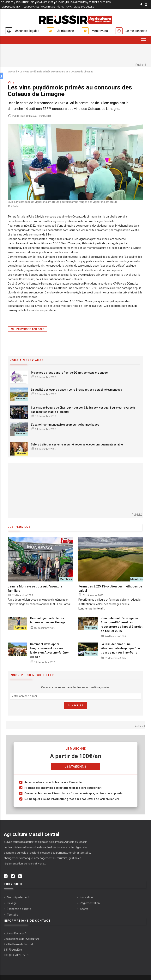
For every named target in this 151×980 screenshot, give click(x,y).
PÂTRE (60, 7)
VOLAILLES (88, 7)
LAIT (20, 7)
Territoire (13, 915)
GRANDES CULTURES (100, 2)
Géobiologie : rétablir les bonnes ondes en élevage (48, 620)
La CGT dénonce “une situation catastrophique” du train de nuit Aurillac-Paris (120, 648)
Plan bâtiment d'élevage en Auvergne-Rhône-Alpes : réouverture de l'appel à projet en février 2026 (122, 625)
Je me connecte (136, 31)
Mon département (18, 897)
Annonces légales (27, 31)
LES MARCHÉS (31, 7)
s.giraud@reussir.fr (15, 933)
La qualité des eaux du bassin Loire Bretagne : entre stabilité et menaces (76, 390)
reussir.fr (7, 2)
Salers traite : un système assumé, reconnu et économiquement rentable (77, 445)
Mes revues (100, 31)
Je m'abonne (65, 31)
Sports (84, 909)
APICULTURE (22, 2)
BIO (33, 2)
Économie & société (19, 909)
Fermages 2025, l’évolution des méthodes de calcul (110, 589)
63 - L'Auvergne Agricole (27, 329)
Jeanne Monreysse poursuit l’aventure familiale (35, 589)
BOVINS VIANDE (45, 2)
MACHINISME (48, 7)
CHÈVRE (60, 2)
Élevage (12, 903)
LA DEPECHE (9, 7)
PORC (69, 7)
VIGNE (77, 7)
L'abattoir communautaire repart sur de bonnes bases (65, 425)
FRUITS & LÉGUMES (76, 2)
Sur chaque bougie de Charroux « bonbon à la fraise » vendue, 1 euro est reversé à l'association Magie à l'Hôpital (83, 410)
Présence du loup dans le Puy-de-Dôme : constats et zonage (69, 373)
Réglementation (90, 903)
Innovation (86, 897)
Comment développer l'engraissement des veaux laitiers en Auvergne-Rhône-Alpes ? (49, 650)
